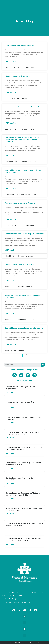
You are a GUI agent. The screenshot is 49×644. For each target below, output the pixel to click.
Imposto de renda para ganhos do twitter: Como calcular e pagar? (23, 433)
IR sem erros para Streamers (17, 76)
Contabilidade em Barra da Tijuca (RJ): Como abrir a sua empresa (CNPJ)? (24, 540)
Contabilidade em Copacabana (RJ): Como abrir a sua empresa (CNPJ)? (23, 494)
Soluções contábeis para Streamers (20, 45)
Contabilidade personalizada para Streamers (24, 234)
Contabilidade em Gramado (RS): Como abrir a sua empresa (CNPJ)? (24, 449)
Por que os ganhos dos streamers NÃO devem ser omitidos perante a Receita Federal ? (22, 140)
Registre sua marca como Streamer (20, 203)
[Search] (43, 365)
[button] (25, 3)
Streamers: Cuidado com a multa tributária (24, 107)
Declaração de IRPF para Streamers (20, 264)
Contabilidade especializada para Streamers (24, 328)
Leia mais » (10, 62)
